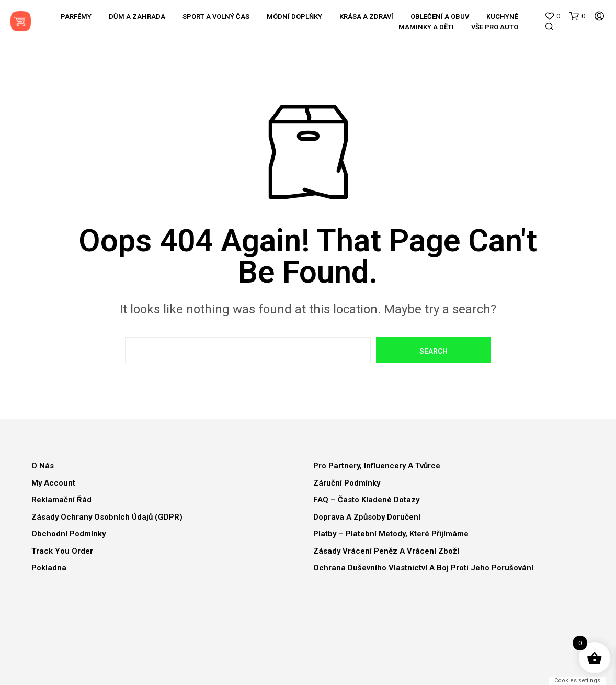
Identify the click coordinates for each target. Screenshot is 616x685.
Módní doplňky (294, 16)
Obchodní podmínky (69, 534)
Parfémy (76, 16)
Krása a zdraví (366, 16)
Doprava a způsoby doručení (367, 517)
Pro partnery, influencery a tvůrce (377, 466)
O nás (43, 466)
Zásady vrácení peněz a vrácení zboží (386, 551)
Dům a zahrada (137, 16)
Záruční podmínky (347, 483)
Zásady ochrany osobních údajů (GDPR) (107, 517)
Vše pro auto (495, 27)
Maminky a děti (426, 27)
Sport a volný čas (216, 16)
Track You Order (62, 551)
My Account (53, 483)
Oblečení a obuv (440, 16)
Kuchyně (502, 16)
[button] (552, 16)
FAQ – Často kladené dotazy (366, 500)
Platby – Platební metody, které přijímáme (391, 534)
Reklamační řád (61, 500)
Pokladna (49, 568)
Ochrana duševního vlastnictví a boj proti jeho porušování (423, 568)
